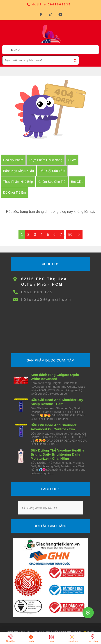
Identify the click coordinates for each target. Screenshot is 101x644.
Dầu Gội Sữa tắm (52, 171)
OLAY (72, 160)
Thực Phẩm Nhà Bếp (18, 182)
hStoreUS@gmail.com (46, 300)
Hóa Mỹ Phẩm (13, 160)
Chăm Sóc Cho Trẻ (52, 182)
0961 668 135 (37, 292)
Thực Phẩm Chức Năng (46, 160)
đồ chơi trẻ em (15, 192)
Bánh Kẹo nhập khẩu (18, 171)
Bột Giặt (77, 182)
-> (79, 235)
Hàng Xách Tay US (40, 508)
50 (70, 235)
